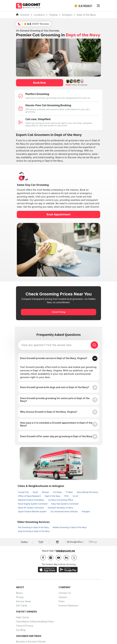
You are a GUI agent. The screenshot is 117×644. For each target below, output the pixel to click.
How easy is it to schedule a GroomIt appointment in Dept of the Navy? (56, 424)
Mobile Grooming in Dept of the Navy (70, 527)
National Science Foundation (31, 500)
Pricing (20, 597)
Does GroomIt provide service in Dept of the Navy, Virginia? (54, 358)
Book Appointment (59, 214)
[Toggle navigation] (98, 6)
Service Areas (24, 601)
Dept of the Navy (86, 15)
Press (62, 601)
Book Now (40, 83)
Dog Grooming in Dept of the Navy (34, 531)
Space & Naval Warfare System (33, 512)
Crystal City (24, 492)
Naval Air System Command (31, 508)
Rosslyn (46, 492)
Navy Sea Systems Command (65, 504)
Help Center (23, 617)
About (19, 593)
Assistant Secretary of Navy (60, 508)
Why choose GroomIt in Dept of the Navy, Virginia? (49, 412)
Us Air (75, 496)
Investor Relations (68, 605)
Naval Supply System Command (33, 504)
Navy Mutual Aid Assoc (87, 492)
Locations (39, 15)
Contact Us (65, 593)
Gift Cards (22, 605)
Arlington (67, 15)
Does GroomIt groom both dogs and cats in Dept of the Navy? (55, 387)
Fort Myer (58, 492)
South (36, 492)
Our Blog (21, 630)
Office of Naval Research (30, 496)
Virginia (53, 15)
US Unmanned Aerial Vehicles (64, 512)
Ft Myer (70, 492)
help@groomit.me (65, 551)
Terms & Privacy (25, 626)
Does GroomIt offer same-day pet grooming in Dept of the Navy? (57, 436)
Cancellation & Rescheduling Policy (35, 621)
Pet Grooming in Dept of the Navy (34, 527)
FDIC (67, 496)
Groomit (25, 15)
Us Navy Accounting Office (61, 500)
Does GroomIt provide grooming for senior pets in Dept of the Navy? (55, 400)
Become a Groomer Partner (31, 641)
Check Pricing (58, 312)
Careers (63, 597)
